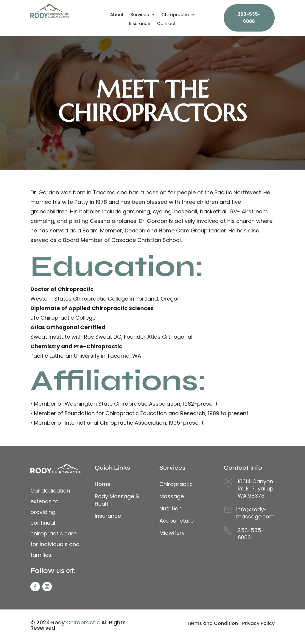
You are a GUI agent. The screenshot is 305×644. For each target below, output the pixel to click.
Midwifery (172, 533)
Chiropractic (175, 15)
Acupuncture (176, 521)
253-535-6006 (251, 534)
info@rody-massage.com (255, 513)
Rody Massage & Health (117, 500)
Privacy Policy (258, 623)
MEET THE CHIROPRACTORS (152, 101)
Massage (172, 496)
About (117, 15)
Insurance (140, 24)
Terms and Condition (212, 623)
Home (103, 484)
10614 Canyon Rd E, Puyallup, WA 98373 (256, 489)
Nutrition (171, 508)
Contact (166, 24)
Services (140, 15)
